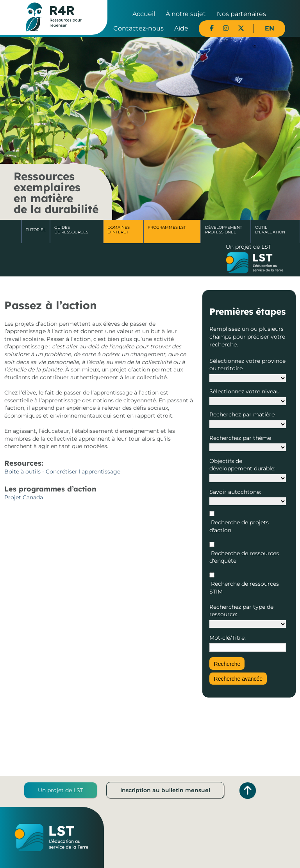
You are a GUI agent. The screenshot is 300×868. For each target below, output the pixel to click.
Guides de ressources (71, 230)
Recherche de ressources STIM (244, 588)
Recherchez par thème (240, 438)
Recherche (227, 664)
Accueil (144, 14)
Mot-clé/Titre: (228, 638)
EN (270, 28)
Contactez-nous (138, 28)
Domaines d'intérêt (119, 230)
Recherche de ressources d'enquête (244, 557)
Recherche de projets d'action (239, 526)
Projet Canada (24, 497)
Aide (181, 28)
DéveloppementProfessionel (224, 230)
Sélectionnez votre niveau (245, 391)
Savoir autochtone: (235, 492)
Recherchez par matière (242, 414)
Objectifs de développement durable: (242, 465)
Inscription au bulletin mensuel (165, 790)
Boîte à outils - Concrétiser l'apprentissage (62, 472)
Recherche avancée (238, 679)
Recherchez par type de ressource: (241, 611)
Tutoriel (36, 230)
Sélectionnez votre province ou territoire (247, 365)
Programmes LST (167, 227)
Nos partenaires (241, 14)
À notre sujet (186, 14)
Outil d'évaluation (270, 230)
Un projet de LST (61, 790)
